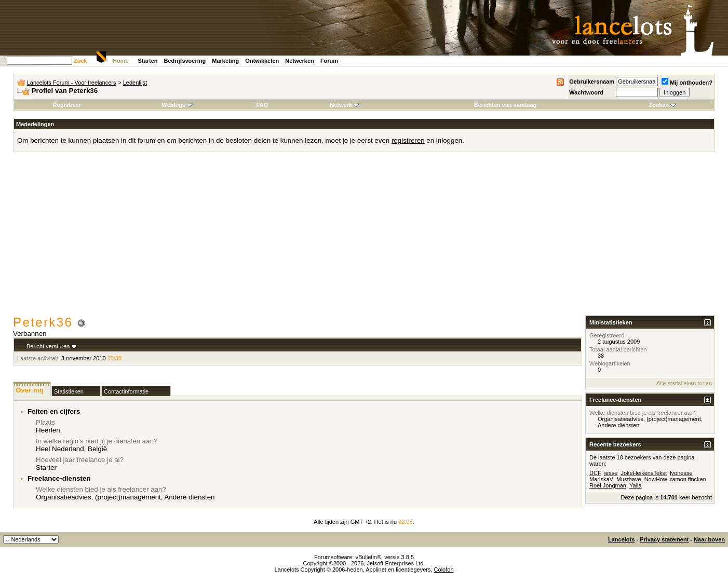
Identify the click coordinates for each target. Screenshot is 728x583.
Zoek (80, 61)
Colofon (444, 570)
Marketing (225, 61)
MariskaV (601, 479)
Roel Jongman (608, 485)
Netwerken (300, 61)
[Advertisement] (364, 237)
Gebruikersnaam (592, 82)
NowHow (656, 479)
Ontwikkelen (262, 61)
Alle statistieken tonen (684, 383)
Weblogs (177, 105)
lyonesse (681, 473)
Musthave (629, 479)
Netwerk (345, 105)
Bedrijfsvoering (185, 61)
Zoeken (662, 105)
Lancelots (621, 539)
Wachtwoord (586, 92)
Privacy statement (664, 539)
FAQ (262, 105)
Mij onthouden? (687, 83)
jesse (611, 473)
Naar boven (709, 539)
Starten (148, 61)
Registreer (67, 105)
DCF (595, 473)
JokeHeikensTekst (644, 473)
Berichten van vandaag (505, 105)
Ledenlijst (135, 83)
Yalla (636, 485)
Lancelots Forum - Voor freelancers (72, 83)
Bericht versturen (48, 346)
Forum (329, 61)
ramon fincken (688, 479)
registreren (408, 140)
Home (121, 61)
